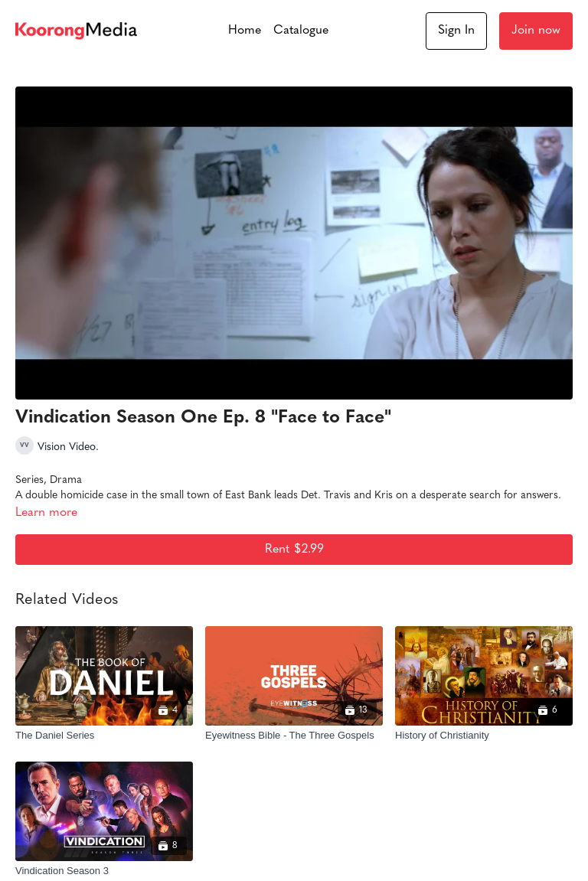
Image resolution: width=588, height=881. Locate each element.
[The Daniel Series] (104, 736)
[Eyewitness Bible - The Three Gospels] (294, 736)
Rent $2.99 (294, 550)
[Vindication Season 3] (104, 871)
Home (245, 31)
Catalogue (301, 31)
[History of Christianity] (484, 736)
